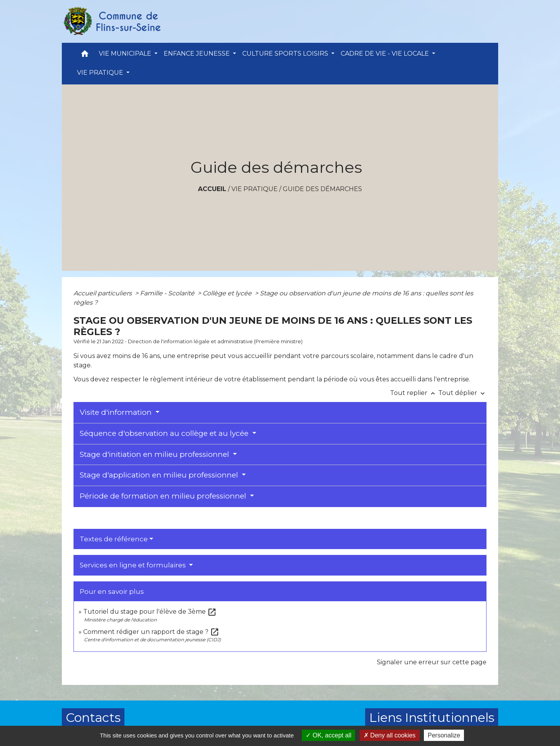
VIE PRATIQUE (255, 189)
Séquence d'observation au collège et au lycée (165, 433)
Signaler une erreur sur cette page (432, 662)
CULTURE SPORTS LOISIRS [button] (286, 54)
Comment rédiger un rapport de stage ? (151, 632)
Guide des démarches (322, 189)
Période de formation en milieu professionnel (164, 496)
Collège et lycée (228, 293)
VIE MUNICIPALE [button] (126, 54)
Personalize (444, 735)
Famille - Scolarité (168, 293)
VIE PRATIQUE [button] (101, 73)
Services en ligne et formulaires (134, 565)
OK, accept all (328, 735)
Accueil (212, 189)
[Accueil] (112, 21)
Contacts (93, 717)
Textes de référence (114, 539)
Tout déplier (462, 393)
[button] (85, 55)
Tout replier (414, 393)
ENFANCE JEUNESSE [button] (198, 54)
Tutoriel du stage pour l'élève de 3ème (150, 612)
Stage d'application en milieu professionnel (160, 475)
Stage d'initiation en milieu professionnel (155, 454)
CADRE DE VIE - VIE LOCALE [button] (386, 54)
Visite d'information (117, 412)
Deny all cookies (390, 735)
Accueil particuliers (103, 293)
